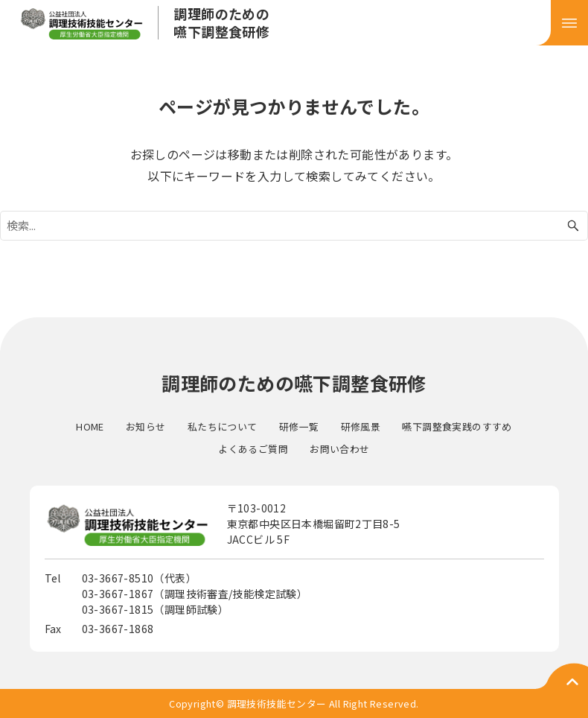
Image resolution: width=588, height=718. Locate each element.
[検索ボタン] (573, 226)
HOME (90, 426)
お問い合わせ (339, 449)
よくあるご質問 (253, 449)
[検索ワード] (294, 226)
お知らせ (146, 426)
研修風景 (361, 426)
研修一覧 (299, 426)
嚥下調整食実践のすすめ (457, 426)
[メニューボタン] (569, 23)
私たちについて (223, 426)
